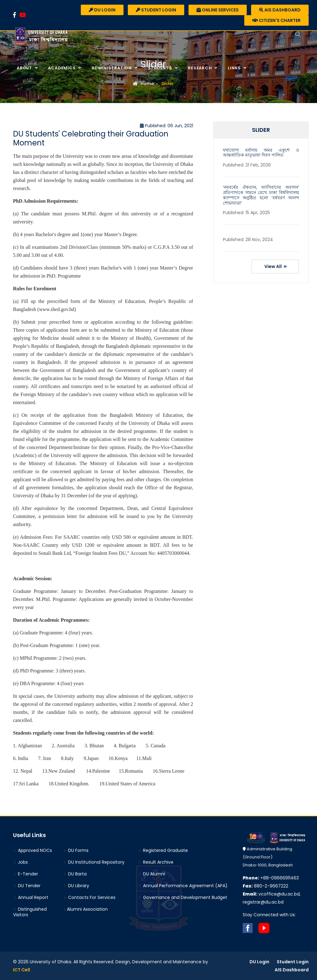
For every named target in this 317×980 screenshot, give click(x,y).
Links (235, 68)
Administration (112, 68)
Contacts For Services (89, 897)
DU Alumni (152, 874)
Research (200, 68)
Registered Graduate (163, 850)
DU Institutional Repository (94, 862)
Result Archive (156, 862)
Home (143, 84)
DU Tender (27, 886)
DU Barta (75, 874)
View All (276, 266)
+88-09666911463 (271, 878)
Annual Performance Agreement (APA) (183, 886)
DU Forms (76, 850)
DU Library (76, 886)
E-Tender (26, 874)
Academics (62, 68)
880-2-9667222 (265, 886)
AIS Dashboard (280, 10)
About (25, 68)
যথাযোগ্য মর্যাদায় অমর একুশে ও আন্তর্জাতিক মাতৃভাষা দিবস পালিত (261, 153)
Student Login (156, 10)
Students (161, 68)
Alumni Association (85, 909)
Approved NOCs (33, 850)
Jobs (20, 862)
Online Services (218, 10)
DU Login (102, 10)
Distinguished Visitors (30, 912)
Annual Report (31, 897)
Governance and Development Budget (183, 897)
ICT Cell (22, 970)
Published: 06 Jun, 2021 (167, 126)
